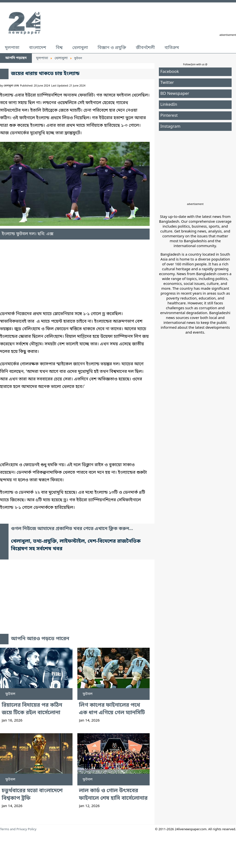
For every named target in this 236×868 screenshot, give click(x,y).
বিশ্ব (59, 48)
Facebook (170, 72)
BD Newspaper (175, 94)
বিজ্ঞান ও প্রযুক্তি (112, 48)
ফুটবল (10, 694)
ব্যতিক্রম (172, 48)
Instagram (170, 127)
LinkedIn (169, 105)
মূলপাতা (12, 48)
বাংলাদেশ (37, 48)
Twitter (167, 83)
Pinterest (169, 116)
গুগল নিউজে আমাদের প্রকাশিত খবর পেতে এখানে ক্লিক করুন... (72, 529)
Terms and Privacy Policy (18, 829)
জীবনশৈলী (145, 48)
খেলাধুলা (80, 48)
